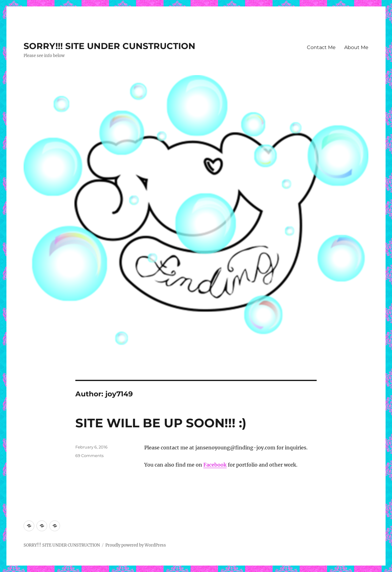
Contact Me (321, 47)
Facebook (215, 465)
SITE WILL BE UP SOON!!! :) (161, 423)
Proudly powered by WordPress (136, 545)
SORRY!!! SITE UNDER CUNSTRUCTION (109, 46)
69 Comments (89, 456)
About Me (356, 47)
